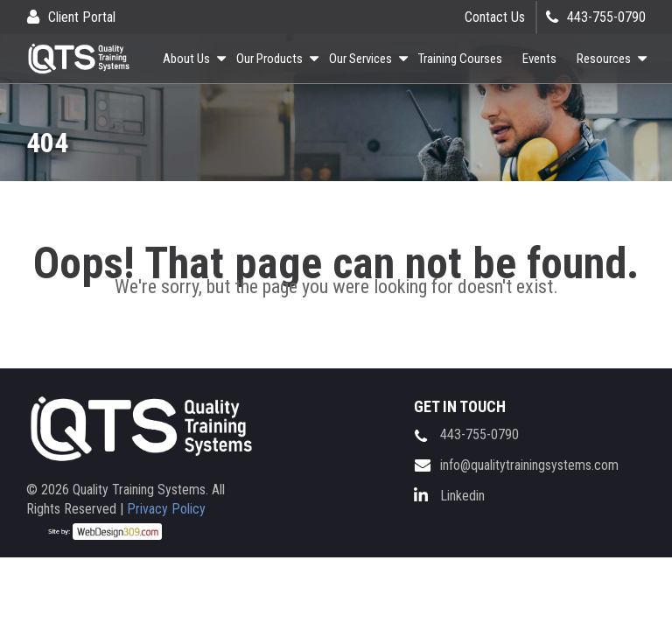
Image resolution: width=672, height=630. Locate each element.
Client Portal (82, 17)
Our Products (269, 59)
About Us (186, 59)
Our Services (360, 59)
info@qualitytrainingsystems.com (529, 465)
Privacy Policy (166, 509)
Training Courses (460, 59)
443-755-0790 (606, 17)
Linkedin (462, 496)
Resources (604, 59)
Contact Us (495, 17)
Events (539, 59)
